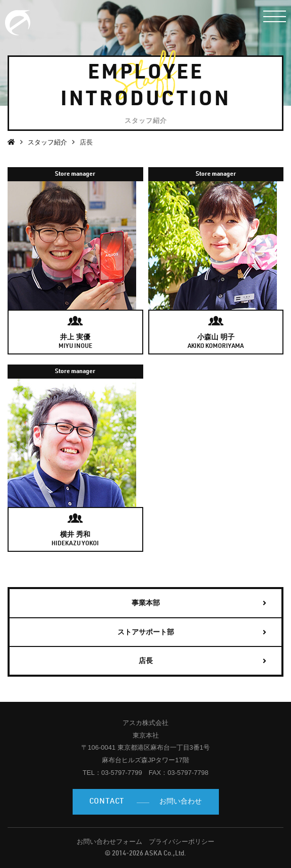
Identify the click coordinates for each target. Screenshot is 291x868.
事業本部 (146, 603)
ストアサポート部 (146, 632)
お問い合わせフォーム (109, 842)
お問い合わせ (146, 802)
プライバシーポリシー (182, 842)
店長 (146, 661)
